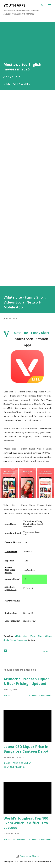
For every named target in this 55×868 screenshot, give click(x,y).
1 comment (19, 839)
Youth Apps (15, 5)
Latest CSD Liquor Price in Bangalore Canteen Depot (26, 749)
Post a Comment (22, 84)
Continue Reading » (40, 695)
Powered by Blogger (28, 856)
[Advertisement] (27, 192)
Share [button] (7, 84)
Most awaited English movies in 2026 (22, 67)
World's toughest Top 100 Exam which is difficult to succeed (26, 823)
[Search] (43, 5)
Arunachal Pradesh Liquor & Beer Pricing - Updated (26, 681)
